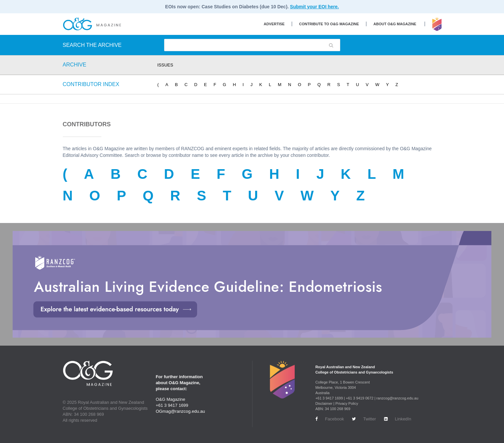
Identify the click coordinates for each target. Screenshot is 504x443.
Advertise (274, 24)
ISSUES (165, 65)
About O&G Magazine (395, 24)
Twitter (364, 419)
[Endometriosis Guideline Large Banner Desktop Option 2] (252, 284)
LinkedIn (398, 419)
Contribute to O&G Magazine (329, 24)
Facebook (330, 419)
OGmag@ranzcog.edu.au (180, 411)
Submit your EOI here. (314, 7)
